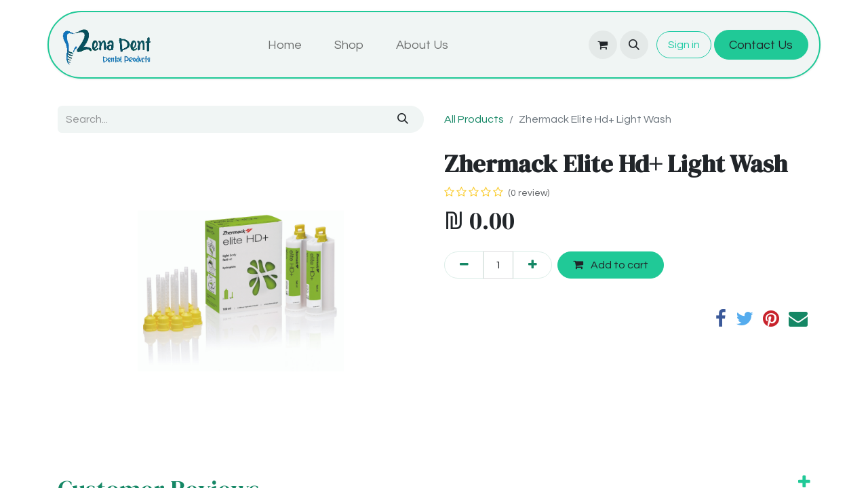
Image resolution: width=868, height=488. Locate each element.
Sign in (684, 45)
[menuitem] (285, 45)
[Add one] (532, 265)
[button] (634, 45)
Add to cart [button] (611, 265)
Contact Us (761, 45)
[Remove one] (464, 265)
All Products (474, 119)
